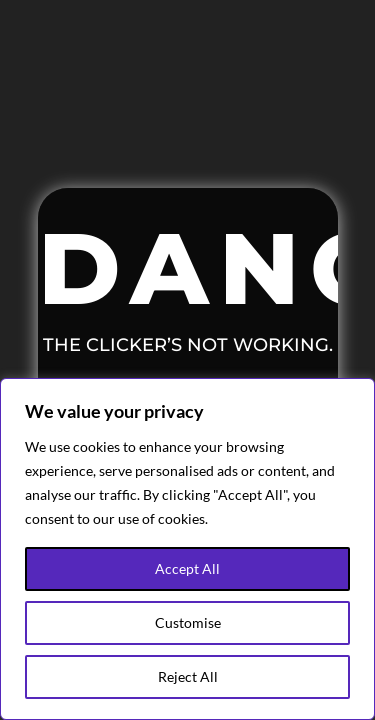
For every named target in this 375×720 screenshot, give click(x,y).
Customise (188, 622)
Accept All (187, 568)
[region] (187, 549)
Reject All (188, 676)
